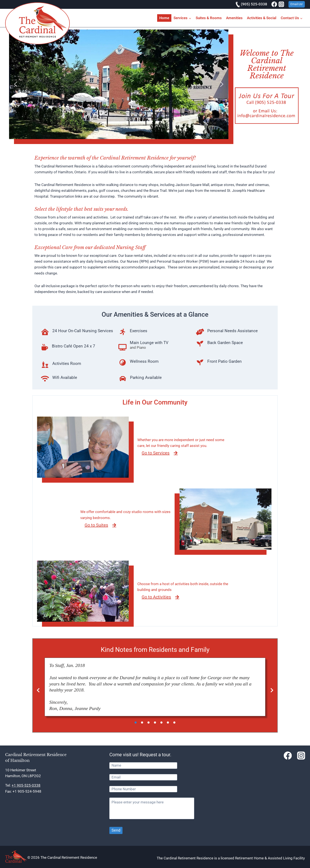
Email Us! (297, 4)
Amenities (234, 18)
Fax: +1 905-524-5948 (23, 791)
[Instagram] (281, 4)
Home (164, 18)
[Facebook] (274, 4)
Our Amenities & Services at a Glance (155, 314)
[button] (16, 84)
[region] (119, 84)
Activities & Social (262, 18)
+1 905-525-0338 (26, 785)
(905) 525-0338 (251, 4)
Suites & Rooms (209, 18)
